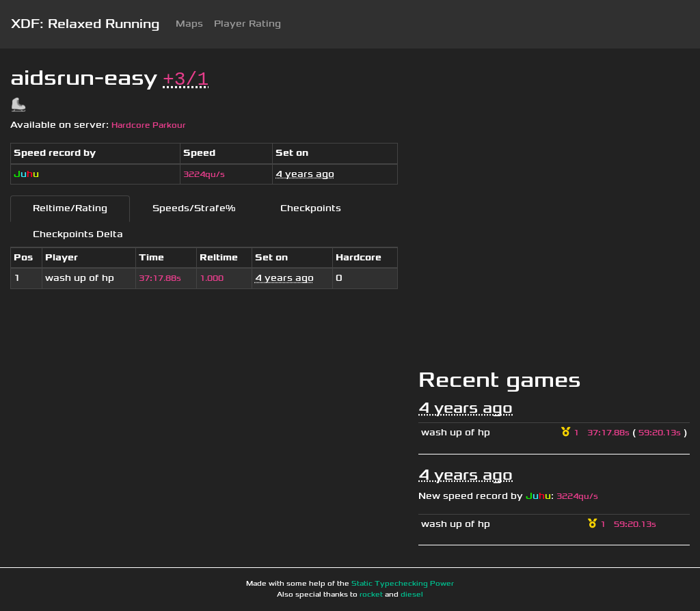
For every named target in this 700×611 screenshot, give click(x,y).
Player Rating (247, 24)
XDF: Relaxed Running (85, 24)
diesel (412, 595)
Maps (189, 24)
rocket (371, 595)
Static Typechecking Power (403, 584)
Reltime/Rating (70, 208)
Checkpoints (311, 208)
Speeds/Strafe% (194, 208)
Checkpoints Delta (78, 234)
